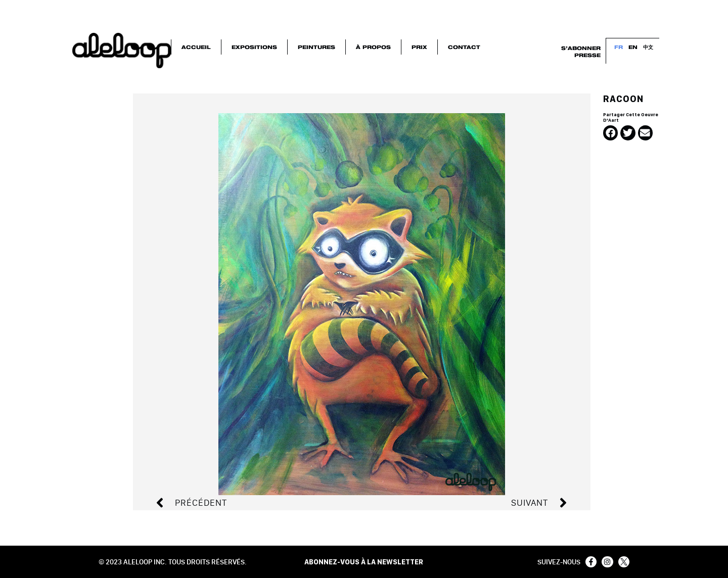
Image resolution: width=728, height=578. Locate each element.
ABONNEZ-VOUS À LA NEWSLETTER (364, 562)
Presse (587, 55)
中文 (649, 46)
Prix (419, 46)
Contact (464, 46)
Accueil (196, 46)
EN (633, 46)
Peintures (316, 46)
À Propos (373, 46)
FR (619, 46)
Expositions (254, 46)
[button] (610, 133)
